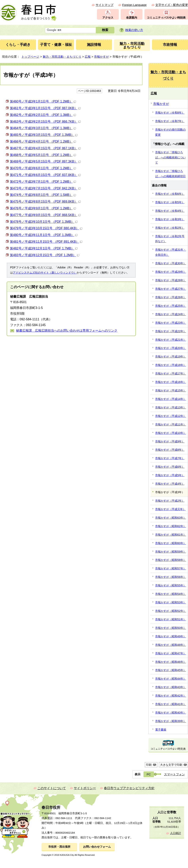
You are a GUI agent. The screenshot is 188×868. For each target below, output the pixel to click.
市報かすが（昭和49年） (171, 636)
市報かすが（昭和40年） (171, 713)
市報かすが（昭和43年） (171, 687)
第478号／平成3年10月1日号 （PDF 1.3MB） (44, 222)
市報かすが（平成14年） (171, 399)
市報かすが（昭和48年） (171, 645)
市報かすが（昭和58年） (171, 560)
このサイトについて (52, 788)
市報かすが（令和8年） (170, 113)
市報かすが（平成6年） (170, 467)
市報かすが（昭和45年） (171, 670)
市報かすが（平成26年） (171, 297)
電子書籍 (161, 730)
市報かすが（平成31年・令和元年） (171, 252)
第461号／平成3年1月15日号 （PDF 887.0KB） (45, 108)
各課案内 (132, 18)
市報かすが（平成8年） (170, 450)
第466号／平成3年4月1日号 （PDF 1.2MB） (43, 142)
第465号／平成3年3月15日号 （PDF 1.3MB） (44, 135)
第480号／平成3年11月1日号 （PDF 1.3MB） (44, 235)
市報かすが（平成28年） (171, 280)
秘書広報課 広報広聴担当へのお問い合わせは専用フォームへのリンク (67, 331)
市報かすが (101, 57)
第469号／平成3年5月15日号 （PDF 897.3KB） (45, 161)
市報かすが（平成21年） (171, 340)
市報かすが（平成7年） (170, 458)
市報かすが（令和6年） (170, 194)
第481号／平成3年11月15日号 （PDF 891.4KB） (46, 242)
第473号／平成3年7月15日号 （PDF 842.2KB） (45, 188)
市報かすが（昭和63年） (171, 518)
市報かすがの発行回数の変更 (170, 132)
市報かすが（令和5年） (170, 202)
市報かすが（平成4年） (170, 484)
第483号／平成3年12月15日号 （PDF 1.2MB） (45, 255)
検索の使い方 (134, 30)
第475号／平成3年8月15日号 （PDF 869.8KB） (45, 202)
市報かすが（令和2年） (170, 228)
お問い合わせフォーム (97, 847)
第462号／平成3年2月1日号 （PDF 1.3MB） (43, 115)
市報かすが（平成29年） (171, 272)
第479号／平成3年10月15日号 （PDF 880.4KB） (46, 228)
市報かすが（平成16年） (171, 382)
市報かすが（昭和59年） (171, 552)
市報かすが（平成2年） (170, 501)
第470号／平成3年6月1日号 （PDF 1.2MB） (43, 168)
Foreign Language (134, 5)
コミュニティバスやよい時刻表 (166, 18)
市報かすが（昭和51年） (171, 619)
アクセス (108, 18)
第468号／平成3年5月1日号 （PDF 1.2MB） (43, 155)
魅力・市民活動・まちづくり (62, 57)
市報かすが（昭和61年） (171, 535)
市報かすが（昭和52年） (171, 611)
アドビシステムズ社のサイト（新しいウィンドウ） (45, 273)
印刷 (149, 765)
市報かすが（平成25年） (171, 306)
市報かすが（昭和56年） (171, 577)
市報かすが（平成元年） (170, 509)
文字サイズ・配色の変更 (172, 5)
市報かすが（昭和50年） (171, 628)
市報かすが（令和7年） (170, 121)
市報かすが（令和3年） (170, 219)
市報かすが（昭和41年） (171, 704)
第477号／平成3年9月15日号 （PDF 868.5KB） (45, 215)
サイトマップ (104, 5)
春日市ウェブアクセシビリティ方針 (129, 788)
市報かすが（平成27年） (171, 289)
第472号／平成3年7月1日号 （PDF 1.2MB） (43, 182)
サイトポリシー (85, 788)
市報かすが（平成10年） (171, 433)
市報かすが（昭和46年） (171, 662)
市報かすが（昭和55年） (171, 585)
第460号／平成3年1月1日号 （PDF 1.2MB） (43, 101)
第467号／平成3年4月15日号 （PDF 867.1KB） (45, 148)
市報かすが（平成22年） (171, 331)
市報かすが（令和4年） (170, 211)
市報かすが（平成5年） (170, 475)
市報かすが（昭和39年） (171, 721)
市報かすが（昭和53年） (171, 602)
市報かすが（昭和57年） (171, 568)
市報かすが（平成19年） (171, 356)
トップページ (30, 57)
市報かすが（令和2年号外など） (170, 239)
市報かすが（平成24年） (171, 314)
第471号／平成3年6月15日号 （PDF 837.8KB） (45, 175)
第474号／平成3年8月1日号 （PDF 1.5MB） (43, 195)
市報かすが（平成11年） (171, 424)
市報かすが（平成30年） (171, 263)
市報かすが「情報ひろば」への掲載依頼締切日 (170, 174)
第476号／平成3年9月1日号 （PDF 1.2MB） (43, 208)
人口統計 (176, 833)
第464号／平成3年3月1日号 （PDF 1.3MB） (43, 128)
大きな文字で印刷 (171, 765)
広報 (88, 57)
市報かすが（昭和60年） (171, 543)
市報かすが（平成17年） (171, 373)
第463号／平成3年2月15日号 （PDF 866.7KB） (45, 122)
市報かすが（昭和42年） (171, 696)
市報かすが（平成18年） (171, 365)
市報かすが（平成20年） (171, 348)
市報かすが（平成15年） (171, 390)
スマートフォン (174, 774)
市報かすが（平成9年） (170, 441)
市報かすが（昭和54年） (171, 594)
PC (149, 774)
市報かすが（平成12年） (171, 416)
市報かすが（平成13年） (171, 407)
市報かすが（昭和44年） (171, 679)
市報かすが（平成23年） (171, 323)
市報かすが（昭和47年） (171, 653)
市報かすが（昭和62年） (171, 526)
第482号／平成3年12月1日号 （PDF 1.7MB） (44, 248)
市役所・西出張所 (59, 847)
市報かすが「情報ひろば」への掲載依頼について (170, 157)
